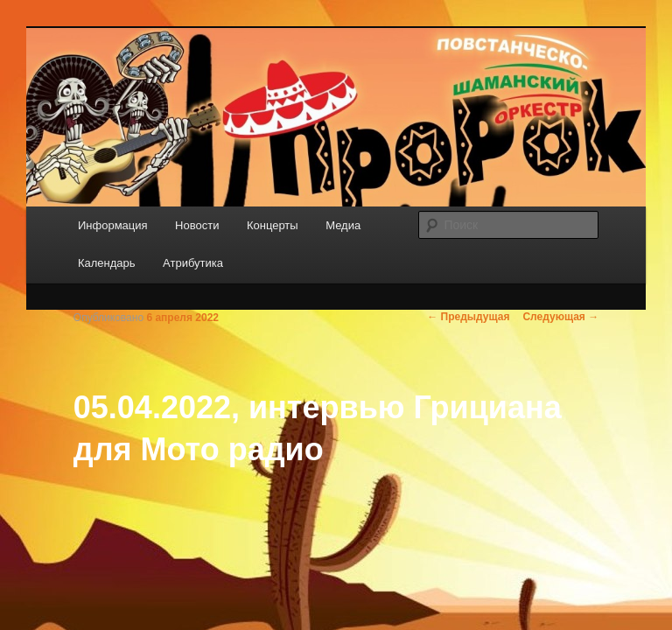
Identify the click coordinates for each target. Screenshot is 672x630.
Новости (197, 225)
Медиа (343, 225)
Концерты (273, 225)
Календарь (107, 263)
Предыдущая (468, 317)
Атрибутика (193, 263)
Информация (113, 225)
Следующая (560, 317)
